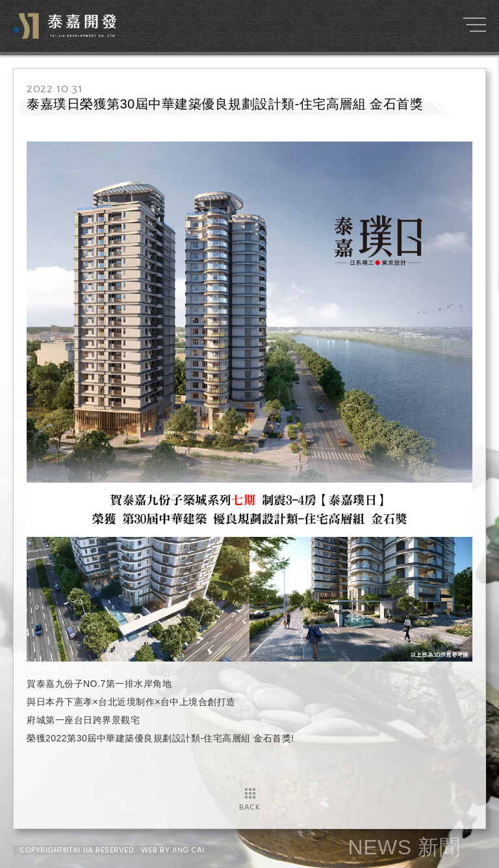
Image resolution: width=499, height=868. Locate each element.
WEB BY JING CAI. (173, 850)
